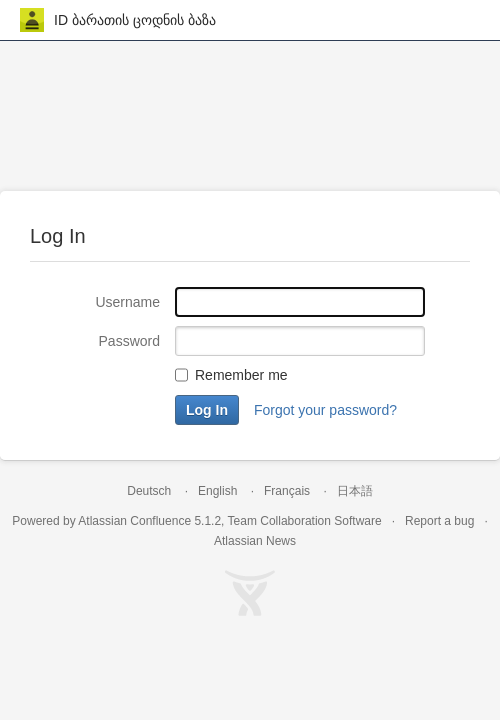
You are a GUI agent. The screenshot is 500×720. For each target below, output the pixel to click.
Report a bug (439, 521)
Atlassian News (255, 541)
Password (129, 341)
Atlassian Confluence (134, 521)
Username (127, 302)
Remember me (241, 375)
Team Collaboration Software (305, 521)
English (217, 491)
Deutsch (149, 491)
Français (287, 491)
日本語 (355, 491)
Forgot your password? (325, 410)
